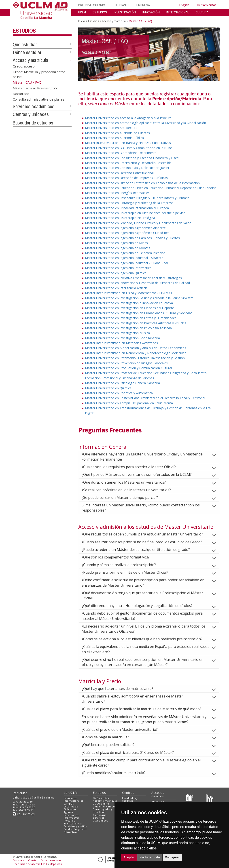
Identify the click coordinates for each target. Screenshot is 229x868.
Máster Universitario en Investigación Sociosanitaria (122, 338)
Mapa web (56, 864)
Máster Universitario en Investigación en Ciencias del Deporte (129, 308)
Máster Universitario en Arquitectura (111, 128)
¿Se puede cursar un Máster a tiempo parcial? (123, 497)
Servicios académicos (34, 106)
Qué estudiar (25, 44)
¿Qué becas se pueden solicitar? (112, 745)
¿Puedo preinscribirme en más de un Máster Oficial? (128, 572)
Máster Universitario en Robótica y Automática (119, 393)
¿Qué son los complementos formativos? (119, 557)
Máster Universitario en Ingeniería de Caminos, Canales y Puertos (132, 238)
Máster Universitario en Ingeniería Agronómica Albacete (125, 228)
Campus (69, 804)
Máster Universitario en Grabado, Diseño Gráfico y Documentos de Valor (138, 223)
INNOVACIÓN (151, 12)
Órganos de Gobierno (71, 808)
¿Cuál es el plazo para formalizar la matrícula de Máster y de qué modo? (145, 709)
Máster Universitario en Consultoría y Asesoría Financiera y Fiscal (132, 158)
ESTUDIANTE (121, 5)
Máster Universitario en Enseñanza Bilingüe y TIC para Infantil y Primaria (137, 198)
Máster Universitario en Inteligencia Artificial (117, 288)
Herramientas (207, 5)
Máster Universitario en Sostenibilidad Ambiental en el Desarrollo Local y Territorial (145, 398)
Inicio (82, 21)
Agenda (68, 812)
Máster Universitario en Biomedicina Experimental (121, 153)
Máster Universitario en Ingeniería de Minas (116, 243)
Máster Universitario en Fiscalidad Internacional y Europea (127, 208)
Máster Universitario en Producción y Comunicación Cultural (128, 368)
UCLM (82, 12)
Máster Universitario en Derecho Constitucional (119, 173)
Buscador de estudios (33, 123)
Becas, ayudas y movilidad (103, 811)
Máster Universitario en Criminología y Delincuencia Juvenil (127, 168)
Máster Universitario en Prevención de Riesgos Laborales (126, 363)
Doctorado (21, 93)
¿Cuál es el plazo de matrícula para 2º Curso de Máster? (131, 752)
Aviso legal (19, 860)
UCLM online (101, 804)
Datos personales (51, 860)
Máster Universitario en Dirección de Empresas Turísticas (126, 178)
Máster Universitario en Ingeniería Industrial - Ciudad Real (126, 263)
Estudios (24, 31)
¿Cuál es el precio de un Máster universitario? (123, 729)
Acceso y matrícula (31, 60)
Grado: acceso (24, 66)
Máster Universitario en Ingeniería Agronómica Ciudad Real (128, 233)
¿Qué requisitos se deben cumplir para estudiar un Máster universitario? (146, 534)
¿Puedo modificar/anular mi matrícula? (117, 773)
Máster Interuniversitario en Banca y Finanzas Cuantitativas (128, 143)
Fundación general (76, 829)
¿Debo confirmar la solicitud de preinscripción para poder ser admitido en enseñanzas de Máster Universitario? (143, 583)
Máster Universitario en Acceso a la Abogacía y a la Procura (128, 118)
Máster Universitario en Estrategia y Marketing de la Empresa (129, 203)
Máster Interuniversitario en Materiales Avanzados (121, 343)
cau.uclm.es (24, 814)
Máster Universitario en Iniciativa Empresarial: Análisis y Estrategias (133, 278)
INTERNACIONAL (178, 12)
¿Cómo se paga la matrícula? (109, 737)
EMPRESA (143, 5)
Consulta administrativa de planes (39, 99)
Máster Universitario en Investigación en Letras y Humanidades (131, 318)
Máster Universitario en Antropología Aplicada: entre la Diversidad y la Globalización (145, 123)
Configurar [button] (172, 857)
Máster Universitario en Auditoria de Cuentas (117, 133)
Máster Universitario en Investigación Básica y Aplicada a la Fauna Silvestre (139, 298)
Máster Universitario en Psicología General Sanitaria (122, 383)
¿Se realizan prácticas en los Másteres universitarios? (130, 490)
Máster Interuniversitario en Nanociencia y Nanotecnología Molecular (135, 353)
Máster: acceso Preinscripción (36, 88)
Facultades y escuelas (130, 799)
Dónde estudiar (27, 52)
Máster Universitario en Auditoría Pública (114, 138)
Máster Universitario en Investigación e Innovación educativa (129, 303)
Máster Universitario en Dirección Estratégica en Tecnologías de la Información (142, 183)
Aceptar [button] (129, 857)
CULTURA (202, 12)
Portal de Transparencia (73, 822)
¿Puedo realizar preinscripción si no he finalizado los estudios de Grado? (145, 542)
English (184, 5)
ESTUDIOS (100, 12)
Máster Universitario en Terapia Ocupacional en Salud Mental (129, 403)
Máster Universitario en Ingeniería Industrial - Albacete (124, 258)
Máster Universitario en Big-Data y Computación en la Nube (128, 148)
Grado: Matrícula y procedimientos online (39, 74)
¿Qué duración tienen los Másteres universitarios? (127, 482)
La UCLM (71, 793)
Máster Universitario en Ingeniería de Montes (118, 248)
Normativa (70, 832)
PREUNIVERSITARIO (92, 5)
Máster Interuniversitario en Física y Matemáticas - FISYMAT (129, 293)
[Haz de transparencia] (190, 799)
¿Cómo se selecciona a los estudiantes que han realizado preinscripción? (146, 639)
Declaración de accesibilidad (30, 864)
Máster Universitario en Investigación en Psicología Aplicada (128, 328)
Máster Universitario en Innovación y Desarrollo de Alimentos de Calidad (137, 283)
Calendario (100, 815)
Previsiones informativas (72, 816)
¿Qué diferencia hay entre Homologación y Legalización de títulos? (141, 606)
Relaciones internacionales (74, 799)
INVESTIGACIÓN (125, 12)
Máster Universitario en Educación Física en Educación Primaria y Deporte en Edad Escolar (150, 188)
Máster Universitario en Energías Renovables (117, 193)
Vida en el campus (104, 806)
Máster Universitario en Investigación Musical (118, 333)
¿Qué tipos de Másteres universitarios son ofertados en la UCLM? (140, 474)
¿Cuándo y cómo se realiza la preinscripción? (122, 565)
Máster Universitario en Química (108, 388)
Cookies (33, 860)
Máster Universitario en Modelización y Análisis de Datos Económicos (136, 348)
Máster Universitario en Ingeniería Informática (118, 268)
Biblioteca (158, 802)
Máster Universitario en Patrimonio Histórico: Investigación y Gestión (135, 358)
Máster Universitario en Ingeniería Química (116, 273)
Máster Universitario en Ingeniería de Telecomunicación (125, 253)
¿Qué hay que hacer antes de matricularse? (121, 689)
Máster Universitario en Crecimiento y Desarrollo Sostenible (128, 163)
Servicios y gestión (75, 826)
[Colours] (210, 799)
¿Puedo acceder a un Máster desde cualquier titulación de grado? (139, 550)
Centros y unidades (31, 114)
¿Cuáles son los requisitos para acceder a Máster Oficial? (132, 467)
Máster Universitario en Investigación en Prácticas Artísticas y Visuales (136, 323)
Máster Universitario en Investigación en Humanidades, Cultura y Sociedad (139, 313)
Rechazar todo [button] (150, 857)
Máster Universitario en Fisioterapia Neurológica (120, 218)
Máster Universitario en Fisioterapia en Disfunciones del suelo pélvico (135, 213)
